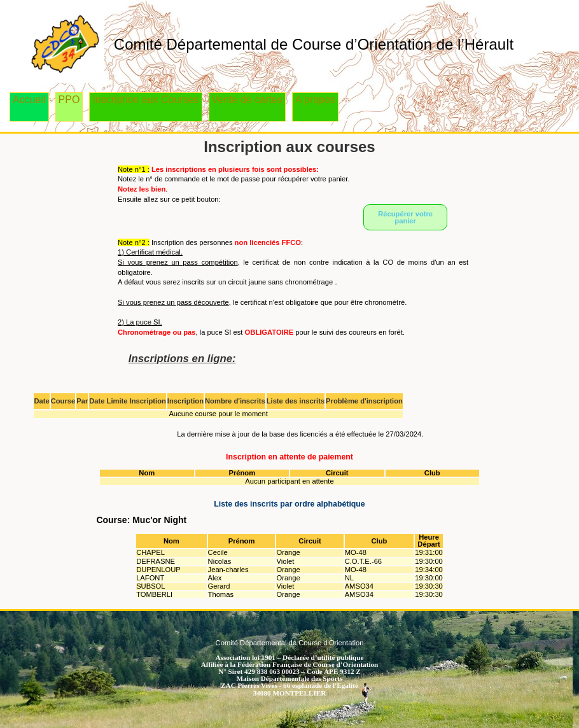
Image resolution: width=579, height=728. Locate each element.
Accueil (29, 100)
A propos (315, 100)
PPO (69, 100)
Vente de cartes (247, 100)
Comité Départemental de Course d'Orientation (290, 643)
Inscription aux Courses (145, 100)
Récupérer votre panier (405, 217)
